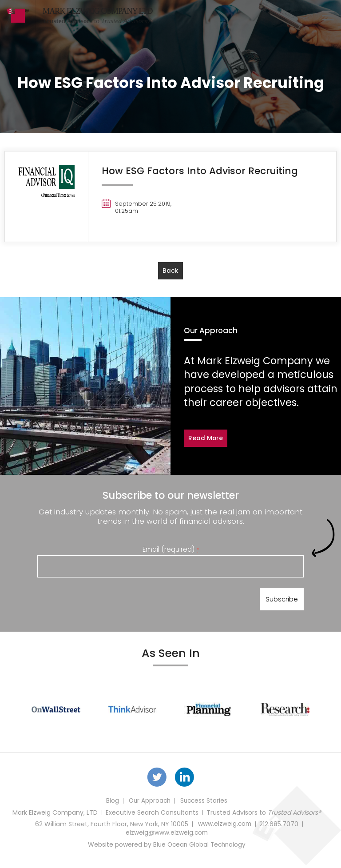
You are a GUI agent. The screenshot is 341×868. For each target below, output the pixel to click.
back (170, 271)
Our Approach (149, 804)
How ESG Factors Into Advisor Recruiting (201, 171)
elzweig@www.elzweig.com (167, 836)
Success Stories (204, 804)
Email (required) (171, 550)
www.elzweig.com (224, 827)
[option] (56, 711)
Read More (206, 438)
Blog (111, 804)
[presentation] (105, 601)
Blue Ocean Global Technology (199, 848)
